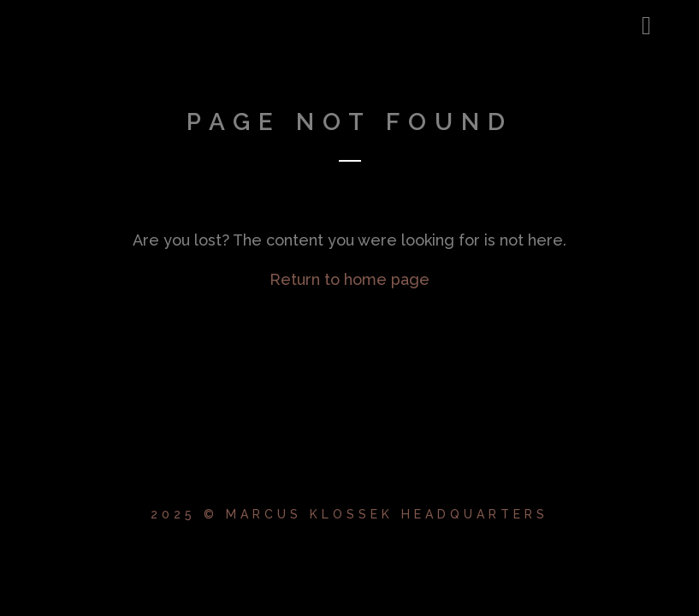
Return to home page (349, 279)
